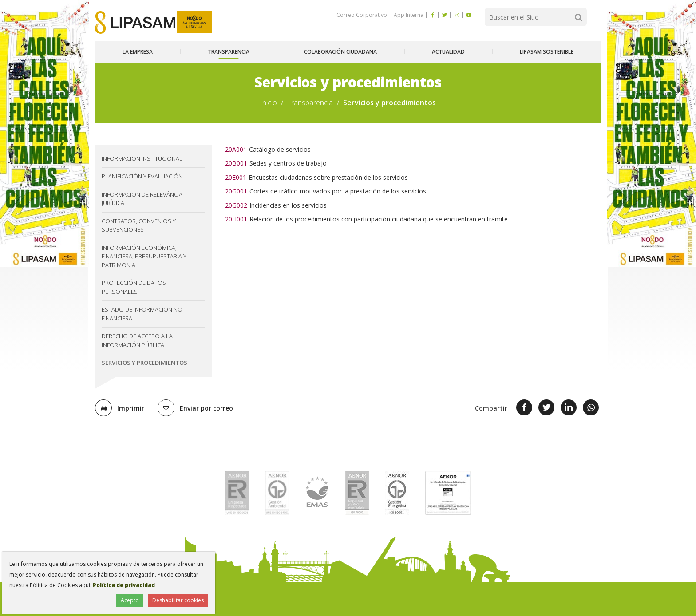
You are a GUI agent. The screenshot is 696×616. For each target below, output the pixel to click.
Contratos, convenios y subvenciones (139, 225)
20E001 (236, 177)
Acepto (130, 600)
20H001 (236, 219)
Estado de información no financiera (142, 314)
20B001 (236, 163)
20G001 (236, 191)
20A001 (236, 149)
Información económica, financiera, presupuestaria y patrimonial (144, 256)
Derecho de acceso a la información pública (137, 340)
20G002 (236, 205)
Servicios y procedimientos (144, 363)
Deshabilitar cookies (178, 600)
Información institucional (142, 158)
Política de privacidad (124, 585)
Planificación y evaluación (142, 176)
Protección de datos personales (134, 287)
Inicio (269, 103)
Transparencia (310, 103)
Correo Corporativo (362, 15)
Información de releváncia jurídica (142, 199)
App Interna (408, 15)
